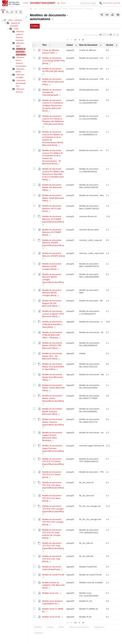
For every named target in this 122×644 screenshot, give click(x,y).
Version (110, 45)
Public (16, 29)
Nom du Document (88, 45)
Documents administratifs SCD (21, 83)
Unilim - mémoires (15, 20)
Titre (44, 45)
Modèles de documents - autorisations (21, 52)
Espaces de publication (54, 9)
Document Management (43, 3)
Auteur (70, 45)
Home (26, 3)
